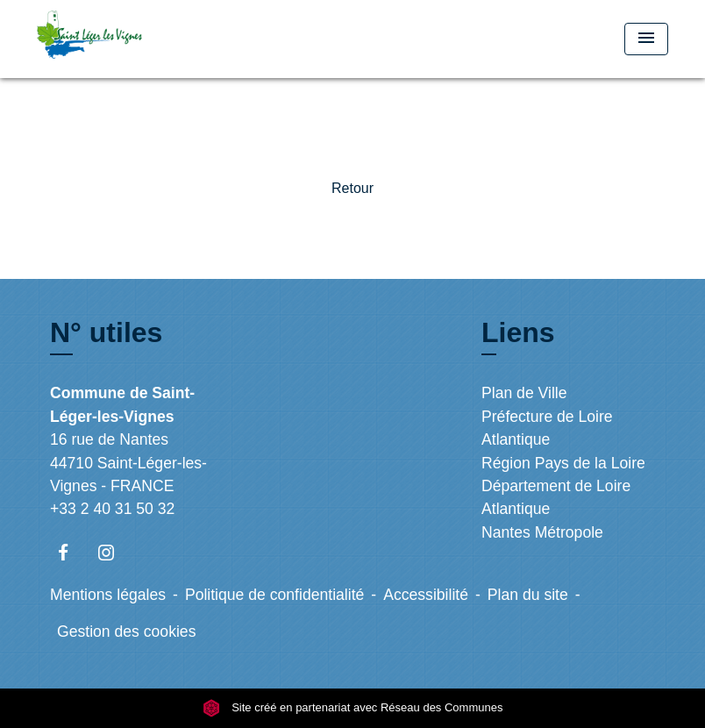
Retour (352, 188)
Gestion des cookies (126, 632)
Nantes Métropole (542, 532)
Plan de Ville (524, 393)
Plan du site (528, 595)
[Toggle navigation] (646, 39)
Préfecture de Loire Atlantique (547, 428)
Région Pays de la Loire (563, 463)
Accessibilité (426, 595)
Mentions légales (108, 595)
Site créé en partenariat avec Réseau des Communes (353, 707)
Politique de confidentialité (274, 595)
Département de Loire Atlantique (556, 497)
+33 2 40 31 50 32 (112, 509)
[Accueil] (146, 39)
